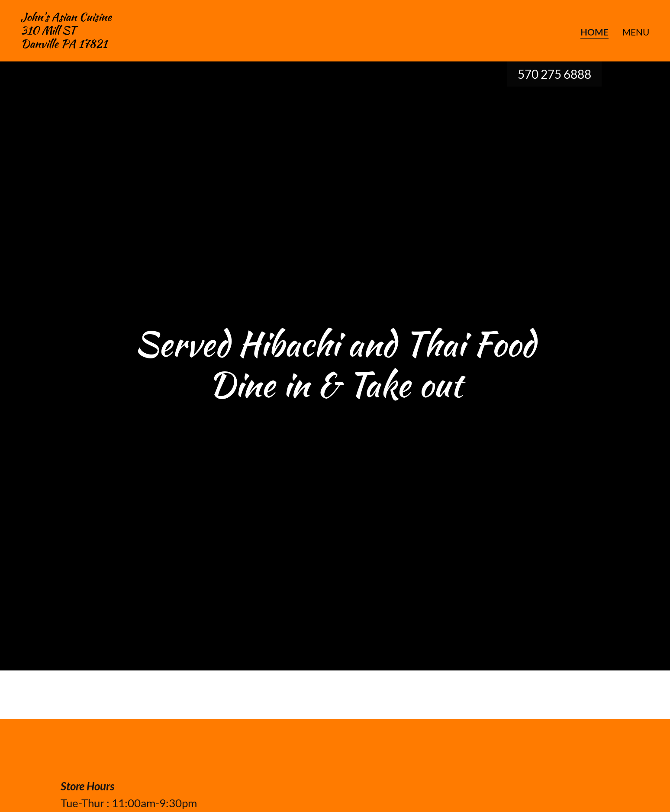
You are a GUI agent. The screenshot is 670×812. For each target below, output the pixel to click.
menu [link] (636, 32)
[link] (66, 44)
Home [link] (594, 32)
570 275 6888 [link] (554, 74)
